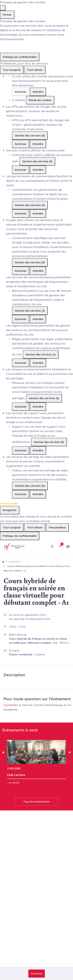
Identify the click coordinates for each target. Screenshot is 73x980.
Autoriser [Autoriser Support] (21, 450)
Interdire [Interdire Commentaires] (38, 213)
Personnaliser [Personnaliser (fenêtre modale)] (57, 527)
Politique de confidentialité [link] (20, 57)
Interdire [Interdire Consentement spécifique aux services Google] (38, 271)
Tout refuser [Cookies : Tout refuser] (35, 70)
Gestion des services (30, 135)
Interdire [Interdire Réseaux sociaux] (38, 407)
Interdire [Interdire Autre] (38, 170)
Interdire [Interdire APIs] (38, 144)
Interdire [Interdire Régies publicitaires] (38, 363)
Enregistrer (10, 510)
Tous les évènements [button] (37, 801)
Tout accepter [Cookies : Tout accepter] (12, 70)
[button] (37, 974)
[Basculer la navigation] (68, 548)
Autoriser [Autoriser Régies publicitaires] (21, 363)
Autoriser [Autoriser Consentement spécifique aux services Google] (21, 271)
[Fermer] (3, 8)
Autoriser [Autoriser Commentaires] (21, 213)
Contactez (11, 705)
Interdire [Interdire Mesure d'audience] (38, 319)
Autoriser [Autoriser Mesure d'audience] (21, 319)
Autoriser (21, 92)
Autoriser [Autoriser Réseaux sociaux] (21, 407)
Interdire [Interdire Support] (38, 450)
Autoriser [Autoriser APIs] (21, 144)
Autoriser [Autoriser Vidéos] (21, 494)
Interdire (38, 92)
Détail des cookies (40, 100)
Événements (15, 562)
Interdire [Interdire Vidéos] (38, 494)
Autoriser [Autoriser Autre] (21, 170)
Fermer (7, 15)
